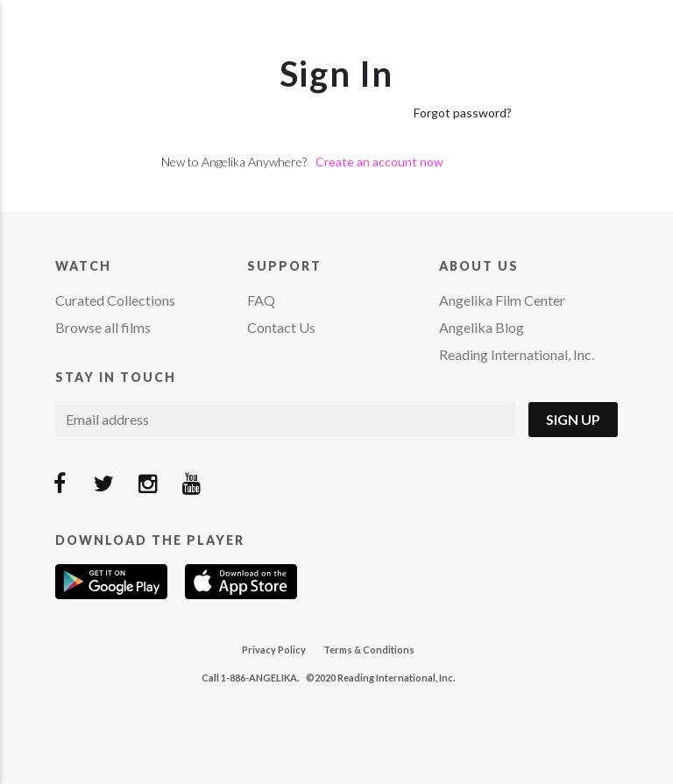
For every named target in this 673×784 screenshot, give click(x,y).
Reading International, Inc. (517, 354)
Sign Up (573, 419)
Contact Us (281, 327)
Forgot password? (463, 113)
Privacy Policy (274, 650)
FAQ (261, 300)
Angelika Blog (482, 327)
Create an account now (379, 162)
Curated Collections (115, 300)
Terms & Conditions (369, 650)
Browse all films (103, 327)
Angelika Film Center (502, 300)
